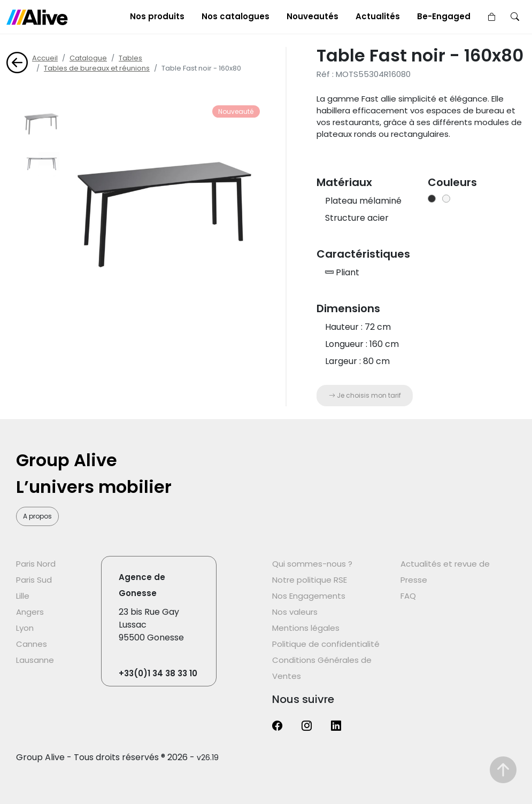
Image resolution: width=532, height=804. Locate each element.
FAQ (408, 596)
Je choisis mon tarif (365, 395)
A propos (37, 516)
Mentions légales (306, 628)
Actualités (378, 16)
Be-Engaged (444, 16)
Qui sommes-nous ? (312, 564)
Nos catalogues (236, 16)
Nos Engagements (309, 596)
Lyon (25, 628)
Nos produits (157, 16)
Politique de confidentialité (326, 644)
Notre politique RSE (310, 580)
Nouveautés (313, 16)
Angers (30, 612)
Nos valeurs (295, 612)
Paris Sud (34, 580)
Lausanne (35, 660)
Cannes (32, 644)
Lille (23, 596)
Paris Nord (36, 564)
